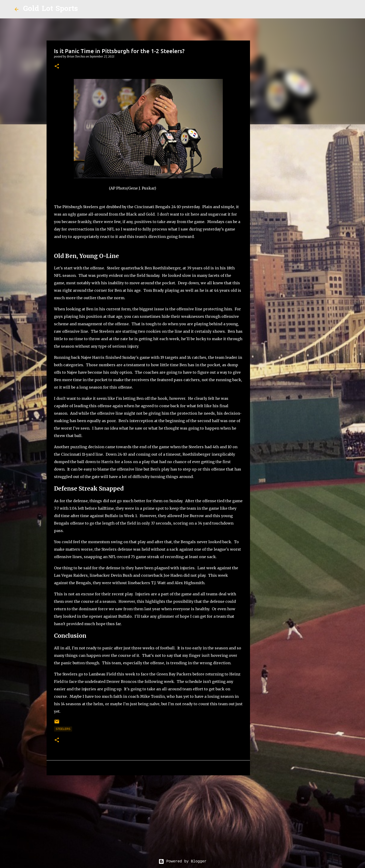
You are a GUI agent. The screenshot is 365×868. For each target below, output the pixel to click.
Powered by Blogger (182, 861)
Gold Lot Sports (50, 9)
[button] (57, 66)
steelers (63, 729)
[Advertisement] (148, 815)
